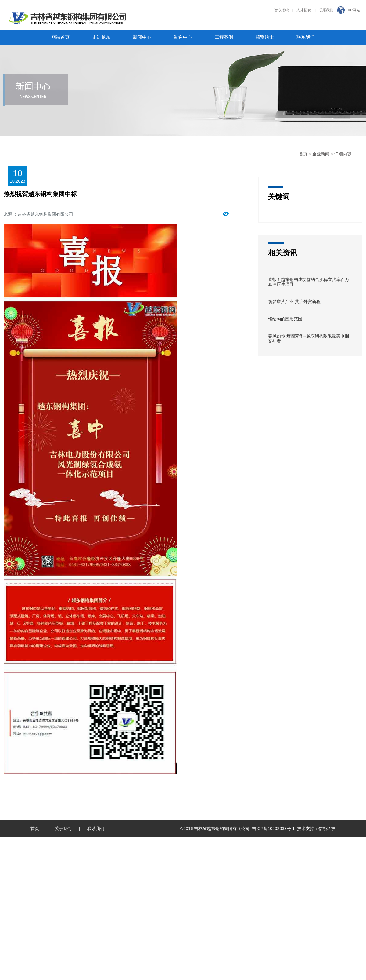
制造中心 (183, 37)
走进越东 (101, 37)
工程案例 (224, 37)
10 (12, 181)
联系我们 (326, 10)
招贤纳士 (265, 37)
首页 (303, 154)
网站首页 (60, 37)
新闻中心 (142, 37)
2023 (21, 181)
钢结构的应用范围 (285, 319)
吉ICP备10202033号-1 (273, 829)
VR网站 (354, 10)
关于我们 (63, 829)
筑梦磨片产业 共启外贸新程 (294, 301)
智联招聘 (282, 10)
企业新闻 (321, 154)
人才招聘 (304, 10)
